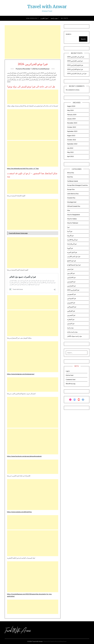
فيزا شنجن (70, 269)
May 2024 (70, 110)
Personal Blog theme (61, 641)
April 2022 (70, 156)
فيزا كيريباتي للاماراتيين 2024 (76, 57)
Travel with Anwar (47, 7)
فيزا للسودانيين (72, 298)
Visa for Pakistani (73, 223)
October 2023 (72, 127)
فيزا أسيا (70, 231)
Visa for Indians (72, 219)
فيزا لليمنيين (71, 323)
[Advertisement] (33, 42)
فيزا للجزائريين (71, 286)
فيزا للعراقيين (71, 311)
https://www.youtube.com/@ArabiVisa (19, 512)
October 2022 (72, 140)
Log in (68, 371)
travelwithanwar (44, 69)
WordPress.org (71, 384)
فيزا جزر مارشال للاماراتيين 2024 (77, 73)
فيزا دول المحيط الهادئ (74, 265)
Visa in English (32, 18)
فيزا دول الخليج (72, 261)
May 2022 (70, 152)
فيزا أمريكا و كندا (72, 244)
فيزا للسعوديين (71, 294)
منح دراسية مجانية (72, 332)
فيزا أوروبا (70, 248)
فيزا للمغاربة (71, 319)
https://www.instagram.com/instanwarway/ (21, 374)
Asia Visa (70, 177)
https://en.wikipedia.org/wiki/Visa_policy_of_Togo (23, 168)
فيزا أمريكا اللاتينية (72, 240)
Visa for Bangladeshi (74, 215)
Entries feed (70, 375)
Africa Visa (71, 173)
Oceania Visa (71, 198)
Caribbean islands (73, 181)
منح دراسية (54, 18)
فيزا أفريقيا (70, 236)
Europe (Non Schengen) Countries (77, 185)
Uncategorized (72, 202)
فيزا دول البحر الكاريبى (74, 256)
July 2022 (70, 148)
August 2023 (71, 136)
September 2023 (72, 131)
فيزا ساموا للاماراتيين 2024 (75, 69)
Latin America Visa (73, 194)
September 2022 (72, 144)
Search (68, 34)
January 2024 (71, 119)
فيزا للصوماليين (72, 307)
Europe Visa (71, 189)
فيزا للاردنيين (71, 273)
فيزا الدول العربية (72, 252)
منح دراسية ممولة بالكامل (75, 336)
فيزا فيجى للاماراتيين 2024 (75, 61)
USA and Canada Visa (74, 206)
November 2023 (72, 123)
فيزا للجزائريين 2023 (73, 290)
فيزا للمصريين (71, 315)
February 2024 (72, 115)
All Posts (64, 18)
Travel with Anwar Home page (18, 233)
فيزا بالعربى (44, 18)
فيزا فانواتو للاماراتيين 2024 (75, 65)
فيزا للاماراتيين (71, 277)
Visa (69, 210)
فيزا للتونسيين (71, 282)
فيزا (68, 227)
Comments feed (71, 379)
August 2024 (71, 106)
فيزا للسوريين (71, 303)
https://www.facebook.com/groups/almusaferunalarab (24, 456)
